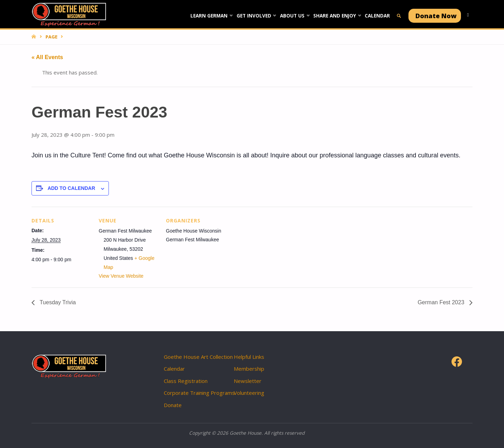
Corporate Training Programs (199, 393)
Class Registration (186, 381)
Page (51, 37)
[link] (399, 21)
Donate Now (436, 16)
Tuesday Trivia (57, 302)
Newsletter (248, 381)
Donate (173, 405)
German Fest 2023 (442, 302)
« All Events (47, 57)
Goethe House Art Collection (198, 357)
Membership (249, 369)
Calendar (174, 369)
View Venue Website (121, 276)
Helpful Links (249, 357)
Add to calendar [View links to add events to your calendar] (71, 188)
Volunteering (249, 393)
